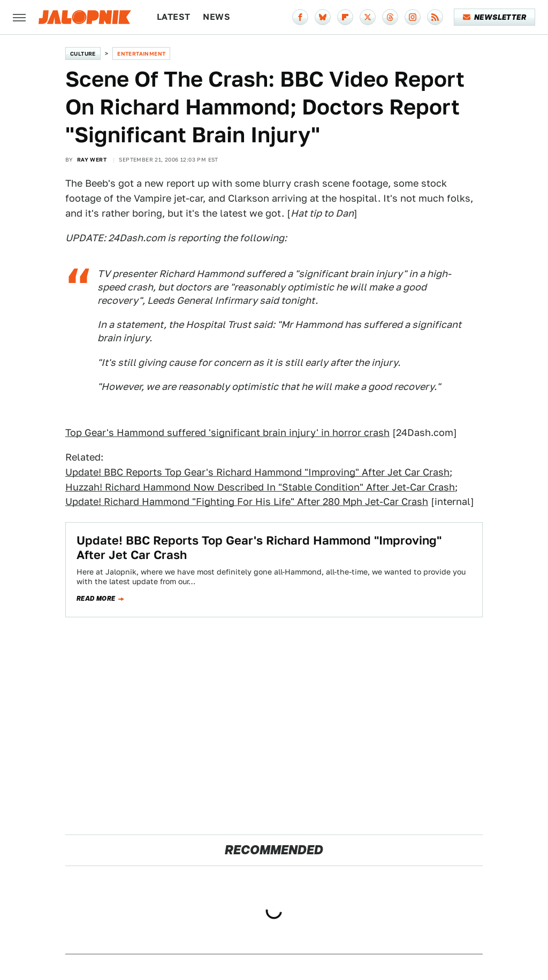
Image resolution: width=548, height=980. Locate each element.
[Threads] (390, 17)
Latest (173, 17)
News (216, 17)
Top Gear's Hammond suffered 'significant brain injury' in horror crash (227, 432)
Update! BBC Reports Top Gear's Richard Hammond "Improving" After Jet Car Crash (257, 472)
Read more (96, 599)
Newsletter (495, 17)
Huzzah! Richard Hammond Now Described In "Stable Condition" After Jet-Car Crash (260, 487)
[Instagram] (413, 17)
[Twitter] (368, 17)
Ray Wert (92, 159)
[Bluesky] (323, 17)
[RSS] (435, 17)
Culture (83, 53)
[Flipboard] (345, 17)
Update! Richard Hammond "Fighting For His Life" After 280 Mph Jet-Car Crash (247, 502)
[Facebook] (300, 17)
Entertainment (141, 53)
